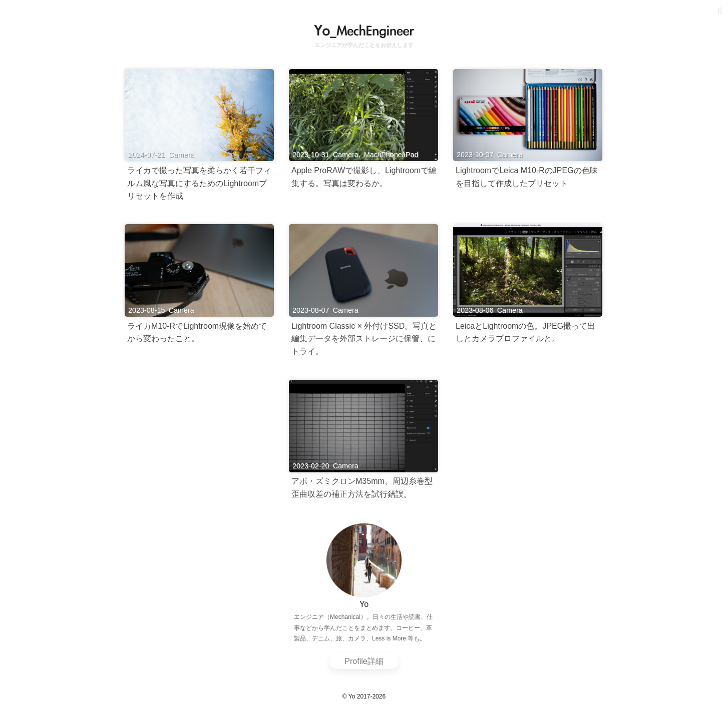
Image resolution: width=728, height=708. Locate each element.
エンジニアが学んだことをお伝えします (364, 45)
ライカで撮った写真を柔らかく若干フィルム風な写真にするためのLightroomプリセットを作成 (199, 183)
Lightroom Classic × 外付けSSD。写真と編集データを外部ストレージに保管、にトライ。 (364, 339)
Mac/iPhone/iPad (391, 155)
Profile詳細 (364, 661)
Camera (181, 155)
